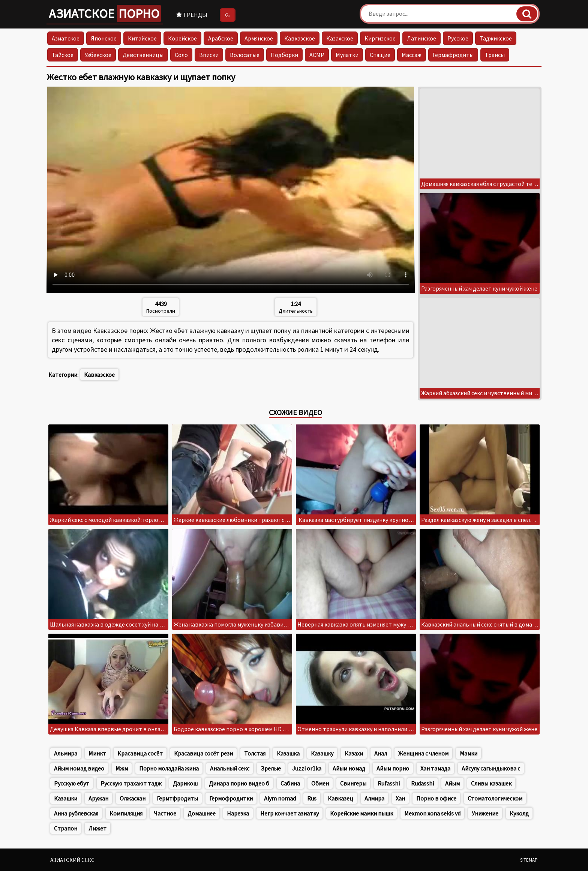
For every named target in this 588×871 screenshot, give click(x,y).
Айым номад (349, 768)
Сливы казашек (491, 783)
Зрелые (271, 768)
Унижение (485, 813)
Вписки (209, 55)
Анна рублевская (76, 813)
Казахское (340, 38)
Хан (400, 798)
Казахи (354, 753)
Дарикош (185, 783)
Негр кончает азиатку (289, 813)
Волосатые (245, 55)
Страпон (66, 828)
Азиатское (105, 13)
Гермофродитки (231, 798)
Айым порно (393, 768)
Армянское (259, 38)
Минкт (97, 753)
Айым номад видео (79, 768)
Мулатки (347, 55)
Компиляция (126, 813)
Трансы (495, 55)
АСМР (317, 55)
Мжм (122, 768)
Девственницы (143, 55)
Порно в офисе (436, 798)
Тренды (192, 15)
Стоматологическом (495, 798)
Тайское (63, 55)
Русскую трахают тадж (131, 783)
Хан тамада (435, 768)
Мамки (469, 753)
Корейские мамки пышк (361, 813)
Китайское (142, 38)
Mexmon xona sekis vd (432, 813)
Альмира (66, 753)
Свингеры (353, 783)
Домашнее (202, 813)
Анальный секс (230, 768)
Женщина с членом (423, 753)
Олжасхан (133, 798)
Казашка (288, 753)
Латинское (421, 38)
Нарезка (238, 813)
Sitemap (529, 860)
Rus (312, 798)
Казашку (322, 753)
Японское (104, 38)
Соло (181, 55)
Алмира (374, 798)
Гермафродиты (453, 55)
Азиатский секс (72, 860)
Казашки (66, 798)
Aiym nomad (280, 798)
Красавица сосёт (140, 753)
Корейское (182, 38)
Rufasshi (389, 783)
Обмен (320, 783)
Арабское (221, 38)
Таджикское (496, 38)
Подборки (284, 55)
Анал (381, 753)
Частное (165, 813)
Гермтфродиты (177, 798)
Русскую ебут (72, 783)
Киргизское (380, 38)
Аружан (98, 798)
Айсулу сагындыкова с (491, 768)
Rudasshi (422, 783)
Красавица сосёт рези (203, 753)
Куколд (519, 813)
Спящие (380, 55)
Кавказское (300, 38)
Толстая (255, 753)
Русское (458, 38)
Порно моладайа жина (169, 768)
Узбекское (98, 55)
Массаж (412, 55)
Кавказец (340, 798)
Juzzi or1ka (307, 768)
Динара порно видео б (239, 783)
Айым (452, 783)
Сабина (290, 783)
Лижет (97, 828)
